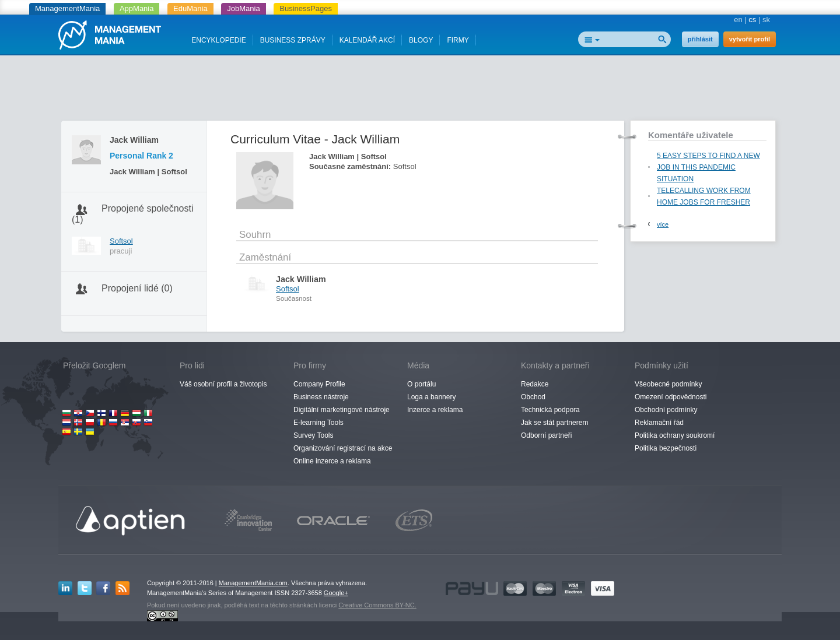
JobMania (243, 8)
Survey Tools (313, 435)
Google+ (336, 593)
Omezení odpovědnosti (671, 397)
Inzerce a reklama (435, 410)
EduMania (190, 8)
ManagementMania (67, 8)
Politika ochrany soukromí (675, 435)
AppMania (137, 8)
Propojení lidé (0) (137, 288)
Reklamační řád (659, 423)
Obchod (533, 397)
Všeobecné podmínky (668, 384)
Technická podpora (550, 410)
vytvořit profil (750, 39)
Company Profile (319, 384)
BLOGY (421, 40)
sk (766, 20)
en (738, 20)
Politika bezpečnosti (666, 448)
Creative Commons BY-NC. (377, 605)
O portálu (421, 384)
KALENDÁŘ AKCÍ (367, 40)
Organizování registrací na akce (343, 448)
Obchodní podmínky (666, 410)
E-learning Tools (318, 423)
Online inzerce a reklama (332, 461)
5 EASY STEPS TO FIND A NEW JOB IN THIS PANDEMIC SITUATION (708, 167)
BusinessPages (306, 8)
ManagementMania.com (253, 583)
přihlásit (700, 39)
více (663, 224)
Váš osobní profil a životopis (223, 384)
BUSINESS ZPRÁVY (293, 40)
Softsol (121, 241)
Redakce (535, 384)
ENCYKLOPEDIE (218, 40)
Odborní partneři (546, 435)
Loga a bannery (431, 397)
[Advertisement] (420, 90)
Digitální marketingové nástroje (342, 410)
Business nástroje (321, 397)
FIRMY (458, 40)
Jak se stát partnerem (554, 423)
